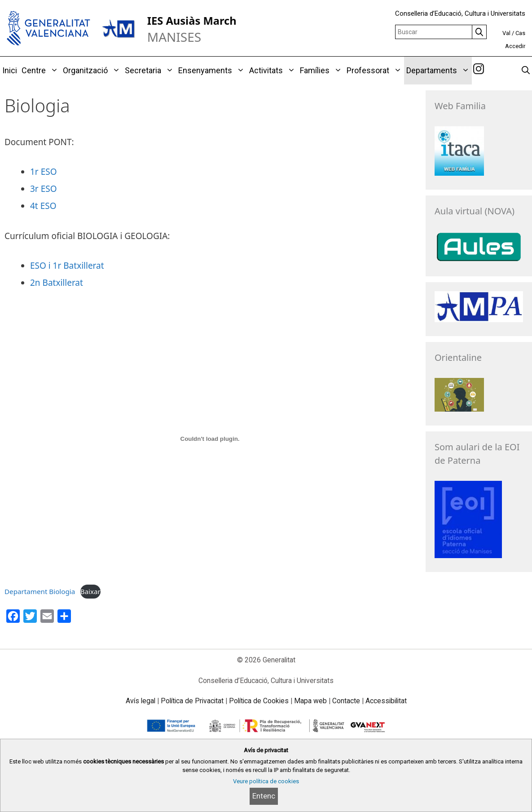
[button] (53, 71)
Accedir (515, 46)
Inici (10, 70)
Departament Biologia (40, 591)
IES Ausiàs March (192, 21)
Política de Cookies (259, 701)
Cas (520, 33)
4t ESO (43, 206)
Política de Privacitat (192, 701)
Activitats (273, 71)
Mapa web (310, 701)
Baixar (90, 591)
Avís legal (141, 701)
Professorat (375, 71)
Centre (41, 71)
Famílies (322, 71)
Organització (93, 71)
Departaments (439, 71)
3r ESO (44, 189)
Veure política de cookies (266, 781)
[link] (479, 70)
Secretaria (150, 71)
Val (506, 33)
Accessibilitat (386, 701)
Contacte (346, 701)
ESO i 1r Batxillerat (67, 266)
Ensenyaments (213, 71)
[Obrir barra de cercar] (526, 71)
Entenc (264, 796)
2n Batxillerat (57, 283)
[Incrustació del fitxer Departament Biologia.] (210, 439)
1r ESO (44, 172)
